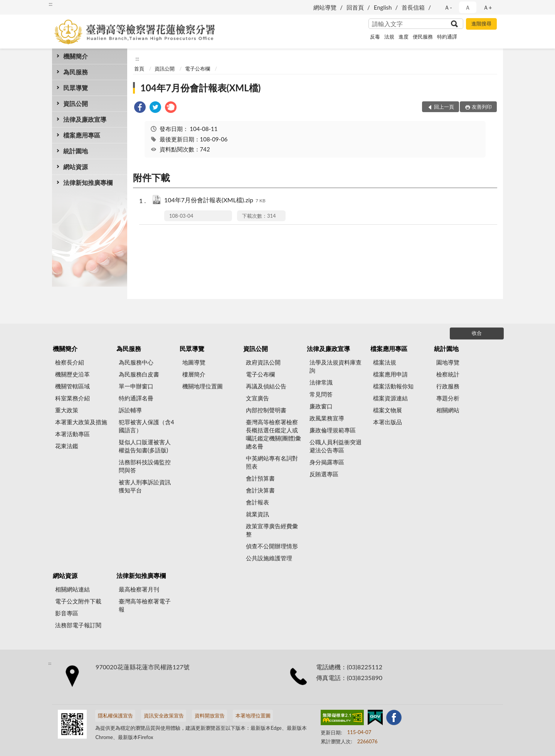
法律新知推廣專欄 (88, 182)
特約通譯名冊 (136, 398)
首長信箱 (413, 7)
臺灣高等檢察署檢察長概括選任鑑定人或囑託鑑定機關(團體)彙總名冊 (273, 434)
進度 (404, 37)
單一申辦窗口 (136, 386)
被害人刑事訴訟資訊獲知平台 (145, 486)
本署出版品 (388, 422)
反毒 (375, 37)
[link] (140, 108)
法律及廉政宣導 (85, 119)
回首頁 (355, 7)
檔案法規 (385, 362)
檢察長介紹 (70, 362)
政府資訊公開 (263, 362)
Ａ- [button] (448, 7)
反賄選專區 (324, 474)
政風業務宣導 (327, 418)
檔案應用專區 (82, 135)
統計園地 (76, 151)
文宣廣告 (257, 398)
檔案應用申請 (390, 374)
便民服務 (423, 37)
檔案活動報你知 (393, 386)
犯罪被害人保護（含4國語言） (146, 426)
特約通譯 (447, 37)
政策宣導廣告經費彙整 (272, 530)
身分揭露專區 (327, 462)
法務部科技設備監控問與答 (145, 466)
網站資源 (76, 167)
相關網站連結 (72, 589)
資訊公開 (76, 103)
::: (50, 4)
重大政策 (67, 410)
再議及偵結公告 (266, 386)
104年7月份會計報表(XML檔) (200, 88)
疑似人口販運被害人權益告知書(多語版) (145, 446)
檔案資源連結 (390, 398)
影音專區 (67, 613)
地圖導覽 (194, 362)
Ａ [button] (468, 7)
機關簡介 (76, 56)
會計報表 (257, 502)
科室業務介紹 (72, 398)
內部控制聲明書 (266, 410)
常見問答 (321, 394)
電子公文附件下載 (78, 601)
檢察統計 (448, 374)
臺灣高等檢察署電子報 (145, 605)
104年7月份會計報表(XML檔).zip (215, 201)
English (383, 7)
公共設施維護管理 (269, 558)
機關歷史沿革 (72, 374)
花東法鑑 (67, 446)
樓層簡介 (194, 374)
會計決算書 (260, 490)
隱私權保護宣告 (115, 716)
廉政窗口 (321, 406)
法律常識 (321, 382)
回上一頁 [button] (444, 107)
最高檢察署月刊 (139, 589)
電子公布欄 (198, 69)
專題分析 (448, 398)
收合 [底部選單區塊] (477, 333)
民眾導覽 (76, 88)
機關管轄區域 (72, 386)
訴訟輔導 (130, 410)
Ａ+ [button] (488, 7)
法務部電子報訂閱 (78, 625)
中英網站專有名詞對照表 (272, 462)
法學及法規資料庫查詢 (336, 366)
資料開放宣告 (210, 716)
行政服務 (448, 386)
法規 (389, 37)
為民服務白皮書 (139, 374)
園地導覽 (448, 362)
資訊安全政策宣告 (164, 716)
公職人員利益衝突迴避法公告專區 (336, 446)
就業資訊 (257, 514)
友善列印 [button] (482, 107)
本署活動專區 (72, 434)
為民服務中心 (136, 362)
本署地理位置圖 (253, 716)
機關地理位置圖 (203, 386)
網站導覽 (325, 7)
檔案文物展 (388, 410)
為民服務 (76, 72)
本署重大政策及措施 (81, 422)
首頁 (139, 69)
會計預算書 (260, 478)
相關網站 (448, 410)
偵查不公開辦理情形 (272, 546)
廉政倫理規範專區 (333, 430)
